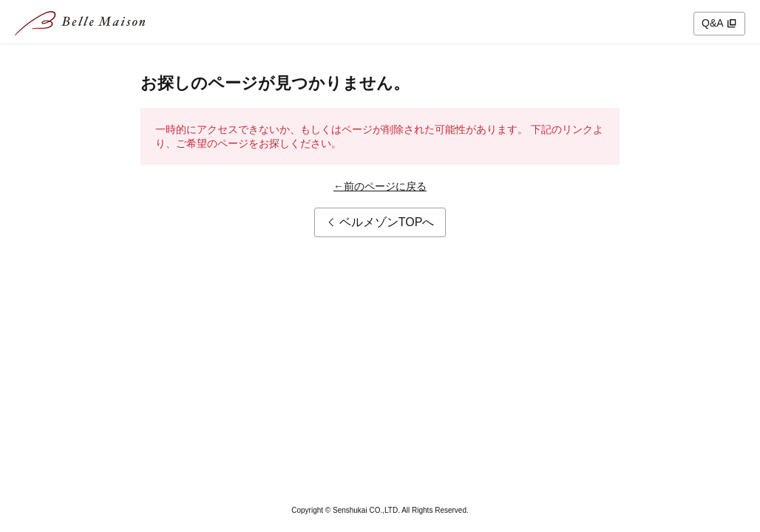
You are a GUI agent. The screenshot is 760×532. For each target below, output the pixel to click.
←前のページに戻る (380, 186)
